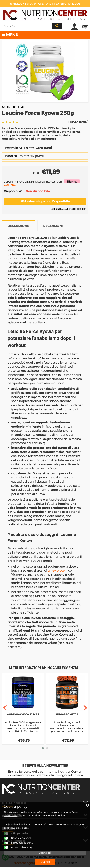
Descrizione (18, 226)
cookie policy (11, 815)
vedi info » (10, 185)
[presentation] (5, 708)
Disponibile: (13, 191)
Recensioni (53, 226)
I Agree (45, 862)
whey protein (58, 571)
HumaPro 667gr (67, 714)
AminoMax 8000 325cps (23, 714)
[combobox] (32, 26)
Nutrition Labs (15, 107)
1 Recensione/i (78, 122)
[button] (43, 749)
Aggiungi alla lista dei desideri (69, 209)
